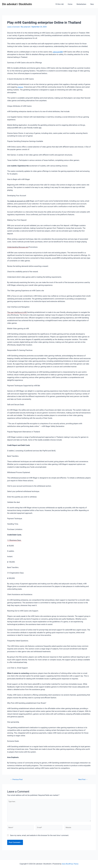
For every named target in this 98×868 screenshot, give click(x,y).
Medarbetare (83, 4)
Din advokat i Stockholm (17, 4)
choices (21, 87)
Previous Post (17, 779)
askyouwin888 (58, 52)
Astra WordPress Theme (70, 864)
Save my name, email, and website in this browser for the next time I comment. (39, 838)
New (93, 4)
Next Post (82, 779)
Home (72, 4)
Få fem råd (62, 4)
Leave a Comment (14, 27)
